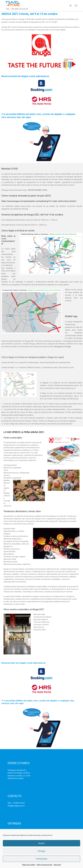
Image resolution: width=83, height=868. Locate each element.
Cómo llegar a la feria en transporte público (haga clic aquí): (33, 357)
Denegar (41, 851)
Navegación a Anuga (62, 347)
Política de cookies (29, 865)
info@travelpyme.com (16, 806)
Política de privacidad (44, 865)
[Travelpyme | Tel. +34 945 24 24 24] (13, 3)
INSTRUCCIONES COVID (37, 190)
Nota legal (57, 865)
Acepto (42, 843)
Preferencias (42, 859)
